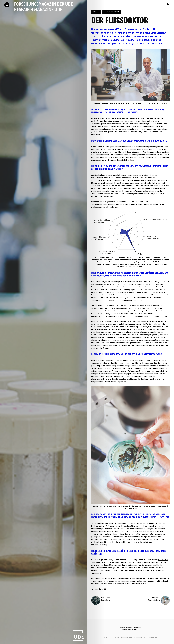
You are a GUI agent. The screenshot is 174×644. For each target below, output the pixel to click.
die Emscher (163, 560)
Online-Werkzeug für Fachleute (130, 40)
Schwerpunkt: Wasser (111, 12)
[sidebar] (168, 4)
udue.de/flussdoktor (137, 266)
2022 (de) (96, 12)
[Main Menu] (7, 5)
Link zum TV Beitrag (99, 545)
